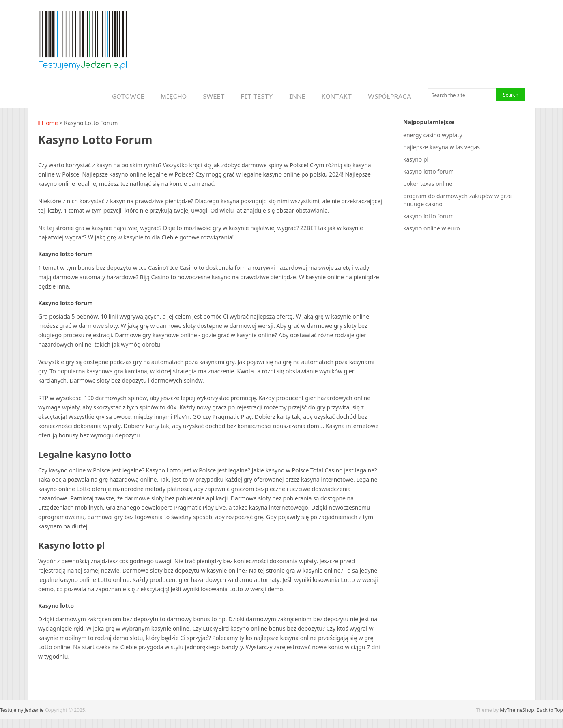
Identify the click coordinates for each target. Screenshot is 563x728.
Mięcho (174, 96)
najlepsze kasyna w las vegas (442, 147)
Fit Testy (257, 96)
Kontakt (337, 96)
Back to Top (550, 710)
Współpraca (390, 96)
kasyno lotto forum (429, 171)
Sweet (214, 96)
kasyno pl (416, 159)
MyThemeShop (517, 710)
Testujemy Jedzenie (22, 710)
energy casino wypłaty (433, 135)
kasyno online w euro (432, 228)
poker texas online (428, 184)
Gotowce (128, 96)
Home (48, 123)
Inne (297, 96)
